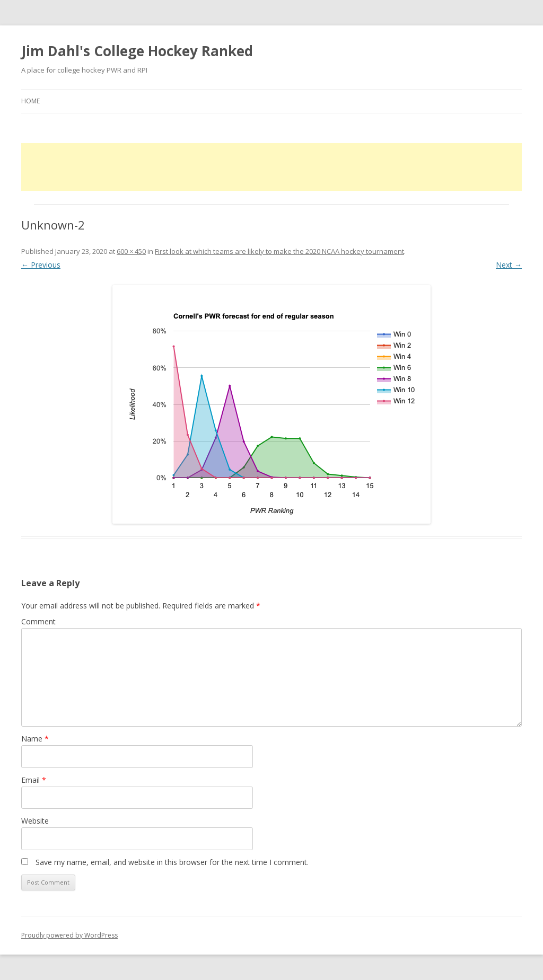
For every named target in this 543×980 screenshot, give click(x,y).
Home (30, 101)
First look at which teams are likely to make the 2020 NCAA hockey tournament (279, 251)
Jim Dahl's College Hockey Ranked (137, 51)
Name (35, 739)
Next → (509, 265)
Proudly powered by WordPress (69, 935)
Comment (38, 621)
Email (34, 780)
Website (35, 821)
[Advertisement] (271, 167)
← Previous (41, 265)
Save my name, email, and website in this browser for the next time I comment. (172, 862)
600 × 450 (131, 251)
